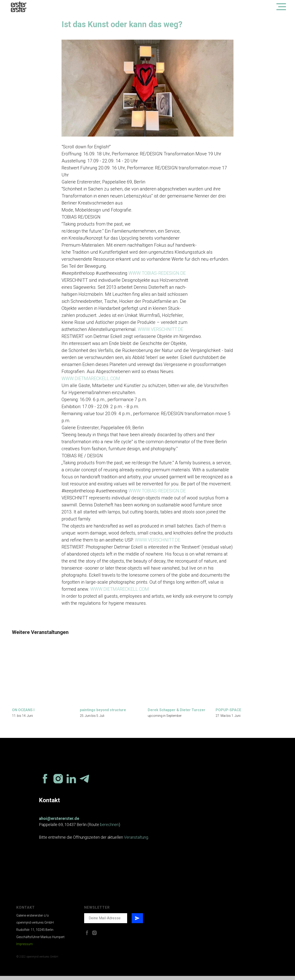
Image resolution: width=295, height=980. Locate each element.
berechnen (109, 829)
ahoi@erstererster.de (59, 822)
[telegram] (84, 783)
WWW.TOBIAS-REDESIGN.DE (157, 275)
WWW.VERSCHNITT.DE (161, 331)
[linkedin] (71, 783)
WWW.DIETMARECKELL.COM (91, 380)
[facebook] (45, 783)
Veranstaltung (136, 842)
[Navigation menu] (281, 7)
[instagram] (58, 783)
